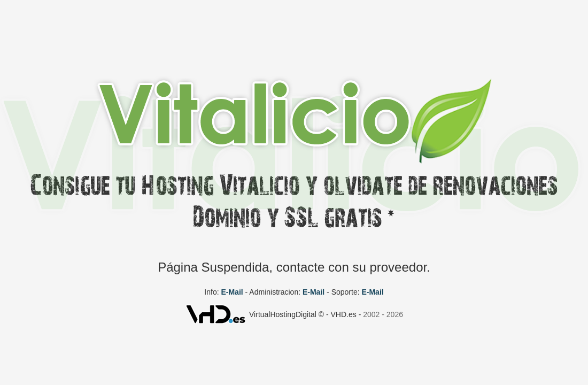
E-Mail (232, 292)
